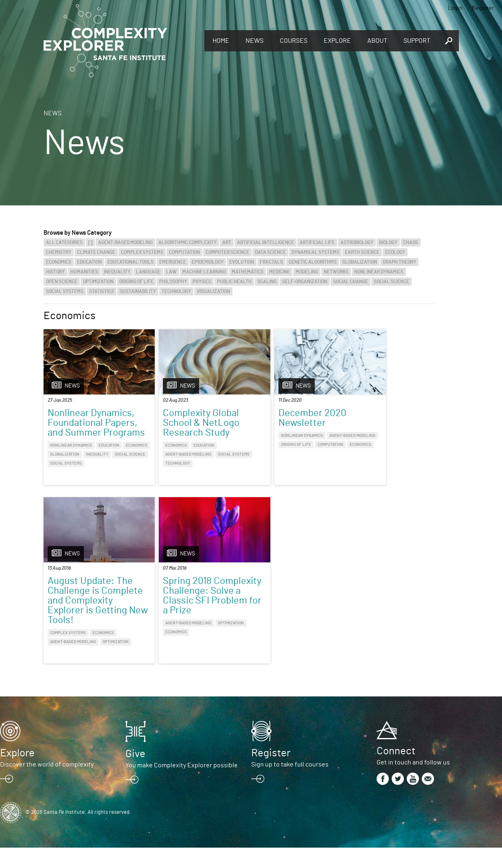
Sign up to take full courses (290, 785)
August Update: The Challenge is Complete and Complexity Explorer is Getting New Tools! (387, 438)
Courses (294, 41)
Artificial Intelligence (265, 242)
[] (90, 242)
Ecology (395, 252)
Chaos (411, 242)
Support (417, 41)
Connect (396, 771)
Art (227, 242)
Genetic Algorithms (313, 262)
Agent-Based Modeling (125, 242)
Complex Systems (142, 252)
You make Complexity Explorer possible (182, 786)
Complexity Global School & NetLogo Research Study (185, 423)
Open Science (62, 282)
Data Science (270, 252)
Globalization (360, 262)
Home (221, 41)
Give (135, 774)
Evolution (242, 262)
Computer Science (227, 252)
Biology (388, 242)
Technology (176, 291)
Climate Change (96, 252)
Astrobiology (357, 242)
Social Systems (65, 291)
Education (89, 262)
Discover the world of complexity (47, 785)
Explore (337, 41)
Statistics (102, 291)
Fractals (271, 262)
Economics (59, 262)
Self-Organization (305, 282)
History (55, 272)
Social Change (351, 282)
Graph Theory (399, 262)
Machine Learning (204, 272)
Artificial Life (317, 242)
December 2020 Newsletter (279, 418)
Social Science (391, 282)
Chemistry (59, 252)
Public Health (234, 282)
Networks (336, 272)
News (254, 41)
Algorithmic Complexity (187, 242)
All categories (64, 242)
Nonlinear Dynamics (379, 272)
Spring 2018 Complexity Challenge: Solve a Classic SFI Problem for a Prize (90, 621)
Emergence (173, 262)
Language (148, 272)
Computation (184, 252)
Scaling (267, 282)
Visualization (213, 291)
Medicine (279, 272)
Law (171, 272)
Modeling (307, 272)
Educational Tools (130, 262)
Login (455, 8)
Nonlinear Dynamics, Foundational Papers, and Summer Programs (91, 428)
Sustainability (138, 291)
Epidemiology (208, 262)
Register (483, 8)
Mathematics (248, 272)
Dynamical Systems (315, 252)
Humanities (84, 272)
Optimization (98, 282)
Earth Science (362, 252)
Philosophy (173, 282)
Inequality (117, 272)
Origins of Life (136, 282)
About (377, 41)
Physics (202, 282)
